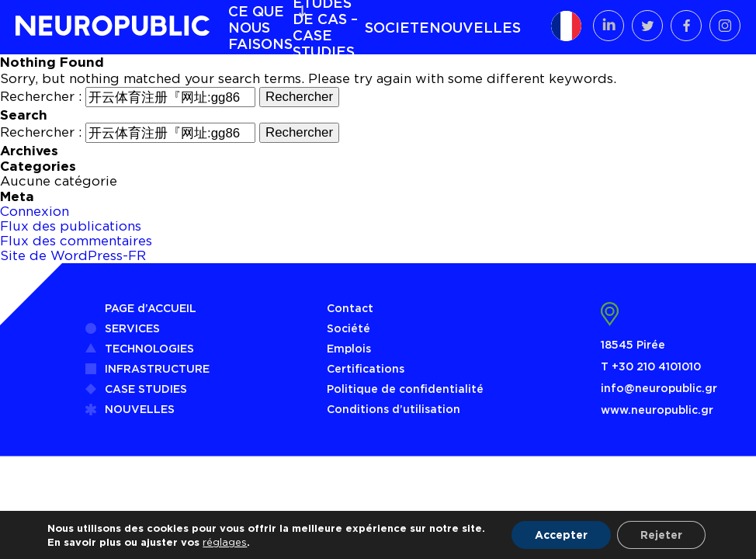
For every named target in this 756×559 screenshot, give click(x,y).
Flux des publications (71, 226)
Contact (350, 308)
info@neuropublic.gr (659, 388)
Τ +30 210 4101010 (651, 366)
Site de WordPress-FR (73, 255)
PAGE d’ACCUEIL (151, 308)
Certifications (366, 368)
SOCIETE (397, 27)
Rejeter (661, 535)
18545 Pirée (633, 344)
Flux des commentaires (76, 241)
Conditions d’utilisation (394, 409)
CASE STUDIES (146, 389)
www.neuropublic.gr (657, 410)
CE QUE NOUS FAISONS (260, 27)
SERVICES (132, 328)
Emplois (349, 348)
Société (349, 328)
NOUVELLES (475, 27)
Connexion (35, 211)
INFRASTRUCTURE (157, 368)
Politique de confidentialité (405, 389)
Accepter (561, 535)
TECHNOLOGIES (149, 348)
